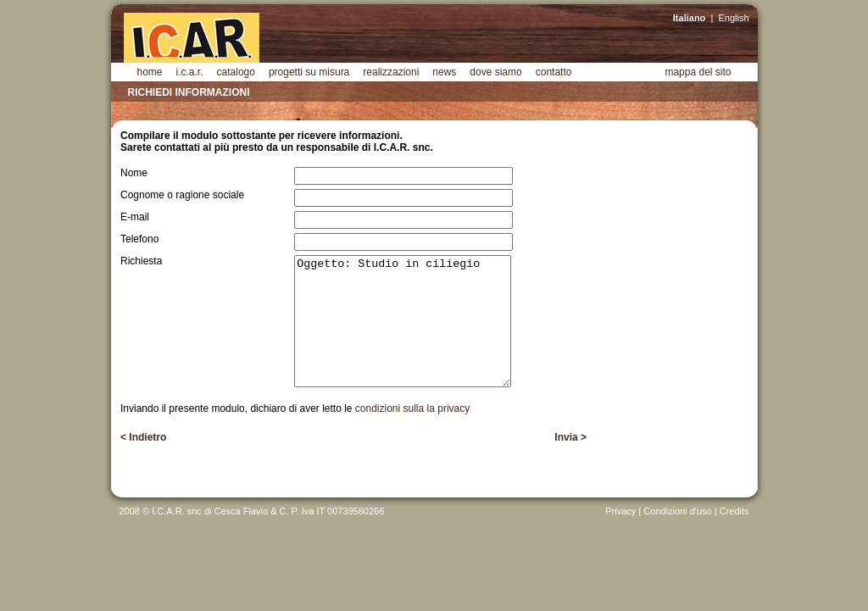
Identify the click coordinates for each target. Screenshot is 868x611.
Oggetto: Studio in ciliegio (403, 321)
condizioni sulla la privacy (412, 408)
